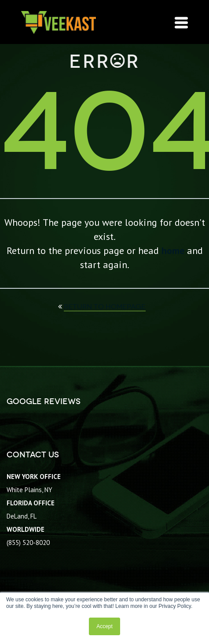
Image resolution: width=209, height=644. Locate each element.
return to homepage (105, 307)
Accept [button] (104, 626)
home (173, 250)
